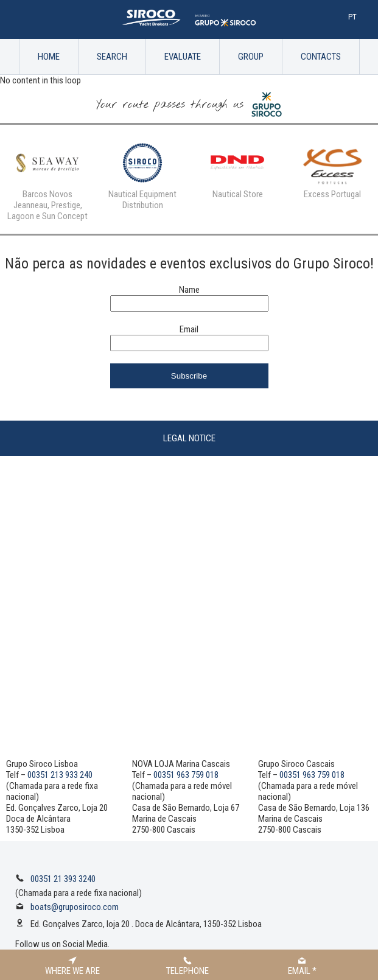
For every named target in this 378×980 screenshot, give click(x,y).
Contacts (321, 57)
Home (49, 57)
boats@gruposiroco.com (75, 907)
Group (251, 57)
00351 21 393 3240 (63, 879)
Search (112, 57)
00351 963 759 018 (186, 775)
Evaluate (183, 57)
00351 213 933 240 (60, 775)
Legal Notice (189, 438)
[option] (47, 179)
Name (189, 290)
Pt (352, 17)
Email (189, 329)
